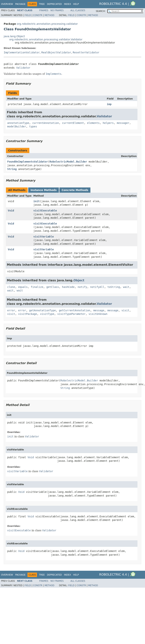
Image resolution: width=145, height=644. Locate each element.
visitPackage (28, 314)
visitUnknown (98, 314)
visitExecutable (45, 211)
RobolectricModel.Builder (68, 162)
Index (68, 4)
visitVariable (44, 237)
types (33, 126)
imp (109, 104)
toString (114, 287)
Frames (44, 10)
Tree (42, 4)
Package (20, 4)
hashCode (68, 287)
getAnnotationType (42, 310)
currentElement (73, 123)
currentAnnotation (46, 123)
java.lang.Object (14, 36)
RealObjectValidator (56, 52)
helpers (108, 123)
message (99, 310)
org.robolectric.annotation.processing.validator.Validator (46, 39)
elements (93, 123)
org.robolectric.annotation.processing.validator (47, 24)
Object (79, 280)
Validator (23, 68)
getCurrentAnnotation (75, 310)
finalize (37, 287)
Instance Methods (43, 190)
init (37, 201)
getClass (53, 287)
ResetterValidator (86, 52)
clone (11, 287)
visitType (47, 314)
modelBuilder (17, 126)
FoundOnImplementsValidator (28, 162)
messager (123, 123)
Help (76, 4)
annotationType (18, 123)
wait (126, 287)
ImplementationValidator (22, 52)
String (12, 169)
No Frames (57, 10)
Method (49, 15)
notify (82, 287)
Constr (38, 15)
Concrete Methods (75, 190)
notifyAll (97, 287)
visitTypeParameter (71, 314)
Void (11, 211)
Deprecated (54, 4)
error (11, 310)
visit (125, 310)
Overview (7, 4)
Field (28, 15)
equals (23, 287)
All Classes (78, 10)
